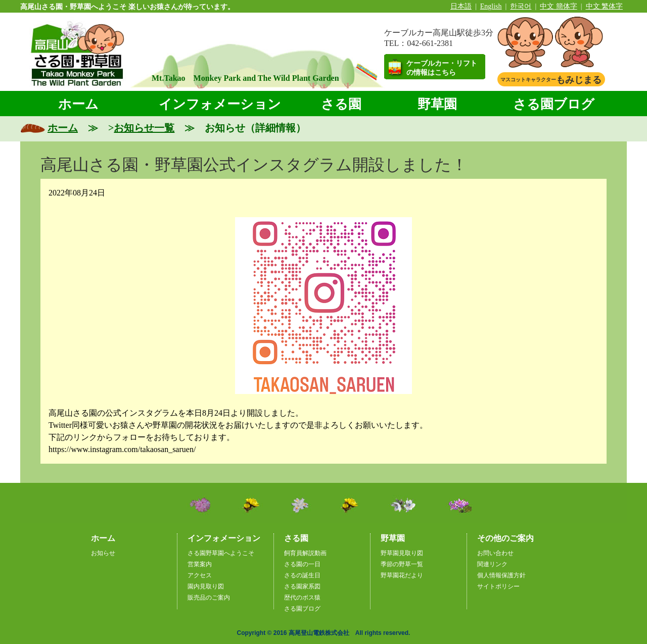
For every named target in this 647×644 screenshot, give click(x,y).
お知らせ (103, 553)
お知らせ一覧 (144, 128)
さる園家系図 (302, 586)
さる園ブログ (554, 104)
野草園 (437, 104)
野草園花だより (402, 575)
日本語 (461, 6)
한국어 (521, 6)
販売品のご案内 (209, 598)
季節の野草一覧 (402, 564)
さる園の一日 (302, 564)
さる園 (341, 104)
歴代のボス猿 (302, 598)
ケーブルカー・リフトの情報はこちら (442, 68)
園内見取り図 (206, 586)
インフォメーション (220, 104)
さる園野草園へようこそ (221, 553)
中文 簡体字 (559, 6)
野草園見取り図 (402, 553)
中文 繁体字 (605, 6)
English (491, 6)
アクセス (200, 575)
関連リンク (492, 564)
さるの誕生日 (302, 575)
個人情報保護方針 (501, 575)
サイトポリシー (498, 586)
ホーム (78, 104)
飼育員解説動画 (305, 553)
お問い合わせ (495, 553)
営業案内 (200, 564)
